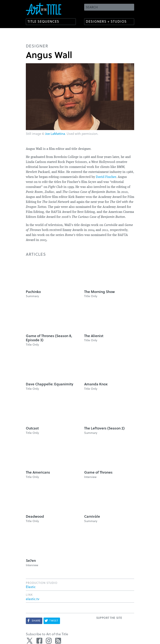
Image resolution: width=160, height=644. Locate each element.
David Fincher (106, 177)
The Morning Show (99, 292)
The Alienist (94, 336)
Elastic (31, 587)
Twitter (30, 641)
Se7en (31, 560)
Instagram (49, 641)
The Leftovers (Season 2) (104, 428)
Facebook (39, 641)
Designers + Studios (106, 21)
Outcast (32, 428)
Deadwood (35, 516)
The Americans (38, 472)
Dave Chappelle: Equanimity (50, 384)
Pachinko (33, 292)
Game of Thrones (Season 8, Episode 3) (49, 338)
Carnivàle (92, 516)
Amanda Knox (96, 384)
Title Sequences (43, 21)
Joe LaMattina (55, 134)
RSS (58, 641)
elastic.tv (33, 599)
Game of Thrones (98, 472)
